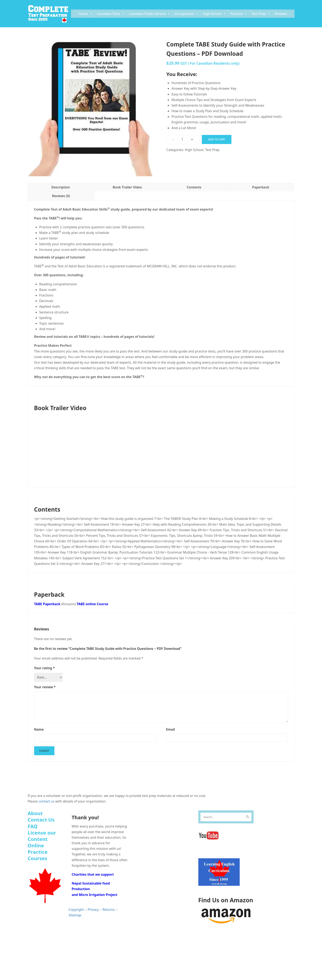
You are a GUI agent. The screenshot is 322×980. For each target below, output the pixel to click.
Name (39, 729)
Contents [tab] (194, 187)
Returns (109, 910)
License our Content (42, 836)
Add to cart (217, 139)
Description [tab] (61, 187)
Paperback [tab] (261, 187)
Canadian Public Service (150, 14)
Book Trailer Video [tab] (127, 187)
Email (171, 729)
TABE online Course (92, 604)
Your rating (44, 668)
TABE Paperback (47, 604)
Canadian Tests (111, 14)
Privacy (93, 910)
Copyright (76, 910)
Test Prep (261, 14)
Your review (45, 687)
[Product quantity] (182, 139)
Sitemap (75, 915)
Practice (239, 14)
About (35, 813)
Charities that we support (93, 874)
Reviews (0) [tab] (61, 196)
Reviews (281, 14)
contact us (46, 801)
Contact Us (41, 820)
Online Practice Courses (38, 852)
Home (85, 14)
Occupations (187, 14)
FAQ (33, 826)
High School (214, 14)
